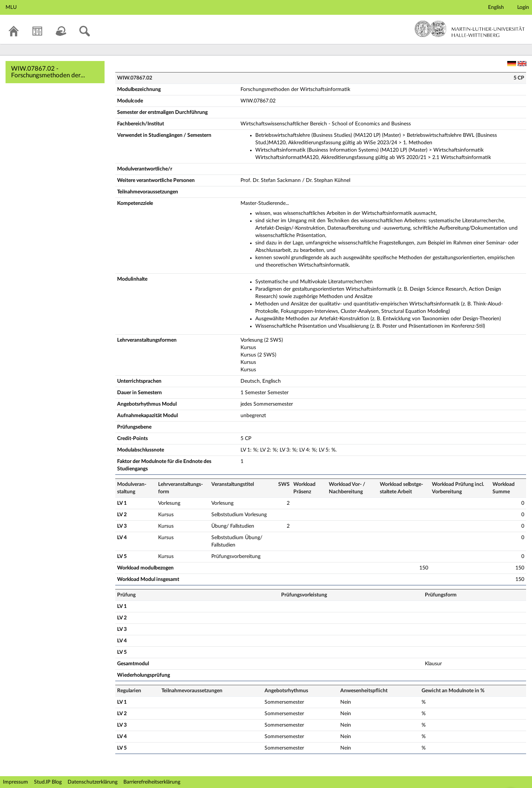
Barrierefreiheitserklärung (152, 782)
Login (523, 7)
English (496, 7)
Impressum (16, 782)
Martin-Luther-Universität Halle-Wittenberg (470, 29)
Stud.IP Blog (48, 782)
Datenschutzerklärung (93, 782)
